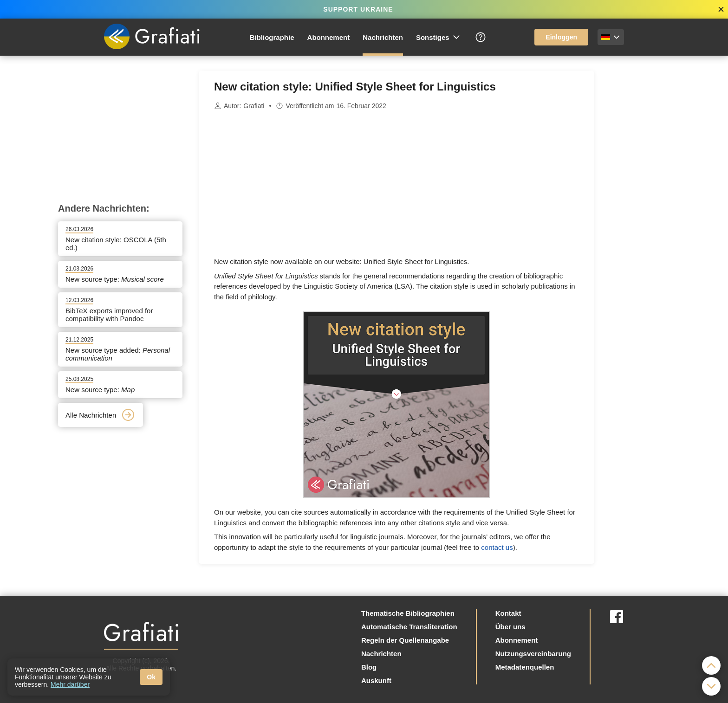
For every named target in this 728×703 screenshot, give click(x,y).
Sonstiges (439, 37)
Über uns (510, 627)
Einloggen (561, 37)
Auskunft (376, 680)
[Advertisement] (640, 210)
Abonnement (329, 37)
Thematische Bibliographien (408, 613)
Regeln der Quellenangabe (405, 640)
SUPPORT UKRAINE (358, 9)
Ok (151, 677)
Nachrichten (383, 37)
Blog (369, 667)
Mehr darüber (70, 684)
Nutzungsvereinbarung (533, 654)
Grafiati (254, 106)
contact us (497, 547)
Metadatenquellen (525, 667)
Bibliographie (272, 37)
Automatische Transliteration (409, 627)
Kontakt (508, 613)
